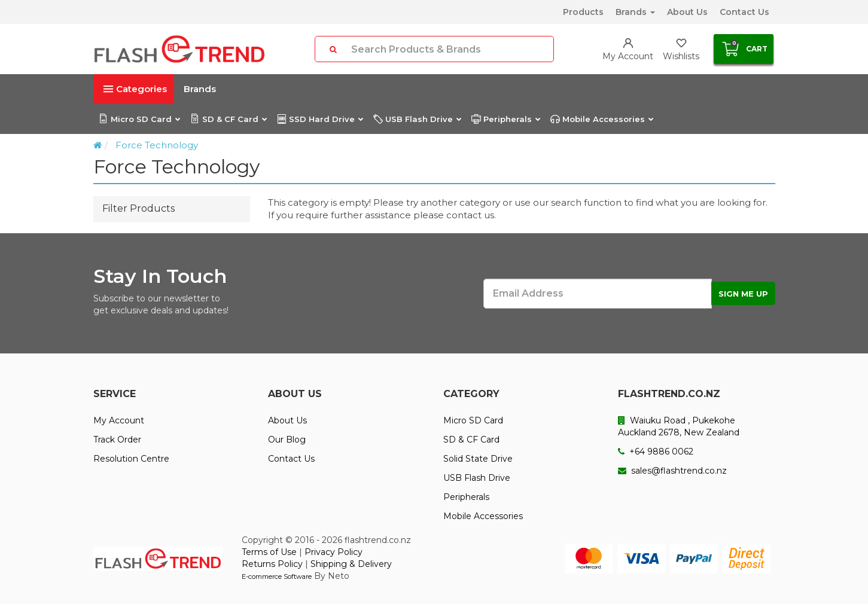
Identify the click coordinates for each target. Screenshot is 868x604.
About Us (687, 12)
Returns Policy (272, 564)
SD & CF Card (228, 119)
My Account (119, 420)
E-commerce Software (277, 576)
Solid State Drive (478, 459)
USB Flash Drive (417, 119)
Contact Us (744, 12)
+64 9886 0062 (656, 452)
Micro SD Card (139, 119)
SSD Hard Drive (320, 119)
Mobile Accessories (601, 119)
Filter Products (138, 208)
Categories (135, 89)
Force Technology (157, 145)
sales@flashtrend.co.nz (672, 471)
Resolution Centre (131, 459)
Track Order (117, 440)
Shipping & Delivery (351, 564)
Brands (635, 12)
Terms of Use (269, 552)
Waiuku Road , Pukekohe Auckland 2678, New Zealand (679, 426)
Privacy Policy (334, 552)
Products (583, 12)
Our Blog (287, 440)
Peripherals (505, 119)
